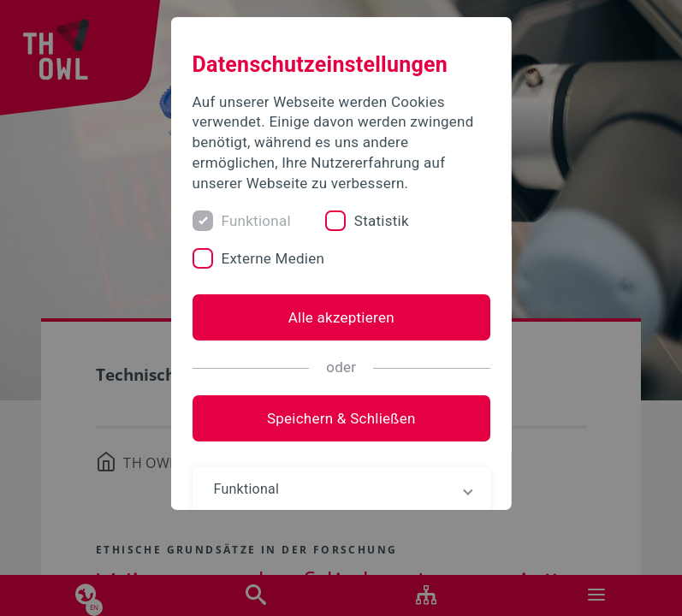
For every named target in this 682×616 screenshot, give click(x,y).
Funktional (255, 221)
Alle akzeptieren (341, 317)
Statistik (382, 221)
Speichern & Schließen (341, 418)
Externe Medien (273, 258)
